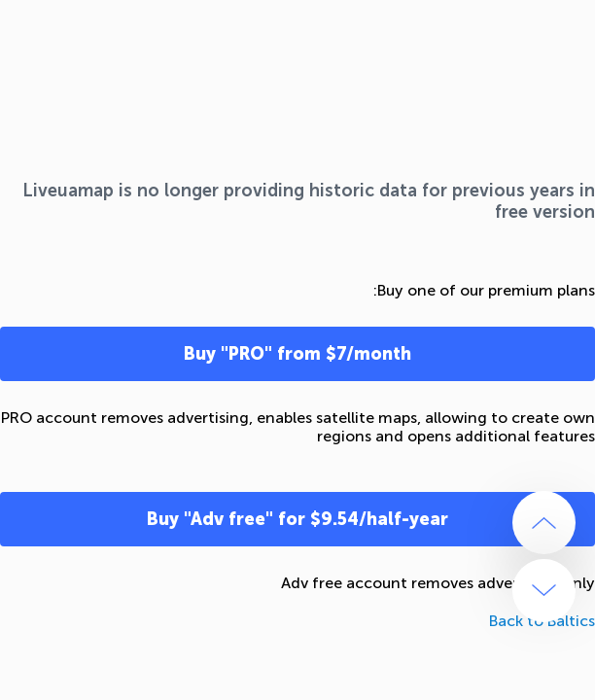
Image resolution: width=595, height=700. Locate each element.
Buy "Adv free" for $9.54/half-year (297, 519)
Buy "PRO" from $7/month (297, 354)
